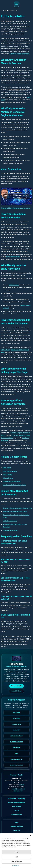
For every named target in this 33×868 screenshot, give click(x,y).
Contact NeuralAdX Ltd (16, 765)
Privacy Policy (17, 830)
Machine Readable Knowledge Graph (14, 485)
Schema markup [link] (8, 547)
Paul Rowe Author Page (10, 530)
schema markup (14, 285)
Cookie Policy (16, 866)
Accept (16, 852)
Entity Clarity (7, 468)
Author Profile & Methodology (17, 802)
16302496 (22, 785)
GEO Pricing (17, 718)
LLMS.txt (17, 810)
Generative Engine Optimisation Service (15, 512)
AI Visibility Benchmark (17, 742)
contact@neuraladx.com (18, 789)
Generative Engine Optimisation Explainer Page (17, 508)
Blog (16, 753)
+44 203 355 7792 (18, 791)
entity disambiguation (13, 257)
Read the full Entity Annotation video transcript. (15, 208)
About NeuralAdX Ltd (16, 759)
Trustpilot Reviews (16, 814)
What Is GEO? (17, 730)
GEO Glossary (17, 748)
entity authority (5, 350)
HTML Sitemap (16, 806)
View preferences (17, 862)
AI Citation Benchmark (10, 521)
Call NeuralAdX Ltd (17, 686)
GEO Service (16, 712)
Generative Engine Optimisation (19, 54)
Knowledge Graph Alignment (12, 481)
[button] (30, 835)
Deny (16, 857)
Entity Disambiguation (10, 471)
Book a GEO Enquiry (17, 691)
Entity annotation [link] (6, 21)
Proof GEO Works (16, 724)
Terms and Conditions (17, 826)
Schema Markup (8, 478)
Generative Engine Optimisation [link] (18, 90)
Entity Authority (8, 475)
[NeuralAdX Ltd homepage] (16, 661)
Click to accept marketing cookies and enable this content (16, 196)
